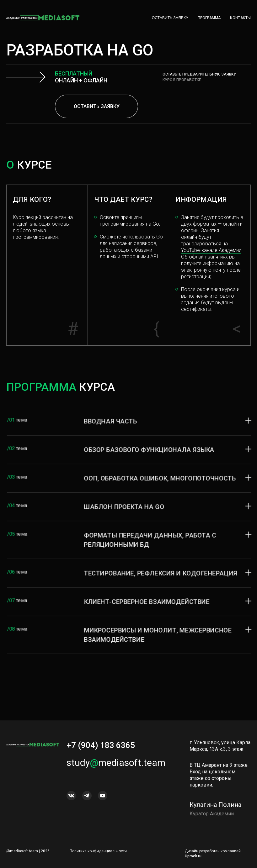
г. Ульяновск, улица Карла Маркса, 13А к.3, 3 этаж (220, 752)
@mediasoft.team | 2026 (28, 851)
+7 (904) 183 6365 (101, 751)
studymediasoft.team (116, 769)
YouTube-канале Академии (211, 250)
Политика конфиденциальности (98, 851)
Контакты (240, 18)
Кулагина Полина (215, 811)
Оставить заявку (170, 18)
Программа (209, 18)
